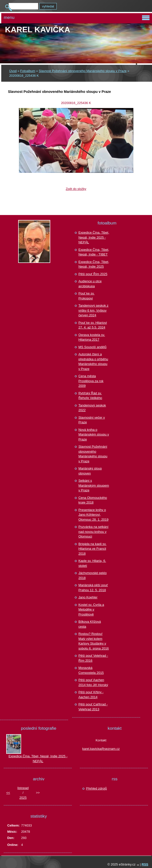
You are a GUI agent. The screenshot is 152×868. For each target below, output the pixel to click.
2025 (23, 798)
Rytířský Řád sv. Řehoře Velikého (90, 396)
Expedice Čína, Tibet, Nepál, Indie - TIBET (94, 252)
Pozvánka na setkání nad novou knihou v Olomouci (93, 532)
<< (8, 793)
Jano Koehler (88, 597)
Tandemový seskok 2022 (92, 408)
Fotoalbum (28, 71)
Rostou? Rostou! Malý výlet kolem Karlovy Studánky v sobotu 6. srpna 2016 (94, 641)
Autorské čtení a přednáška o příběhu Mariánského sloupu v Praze (93, 362)
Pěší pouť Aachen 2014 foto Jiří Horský (93, 682)
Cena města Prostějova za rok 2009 (91, 381)
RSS (145, 864)
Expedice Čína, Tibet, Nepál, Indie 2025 (94, 264)
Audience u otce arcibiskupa (90, 284)
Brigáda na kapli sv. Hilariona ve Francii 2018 (92, 549)
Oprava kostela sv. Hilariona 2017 (92, 337)
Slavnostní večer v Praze (92, 420)
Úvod (13, 71)
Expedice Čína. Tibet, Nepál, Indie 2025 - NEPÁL (94, 237)
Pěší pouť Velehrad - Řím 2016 (93, 658)
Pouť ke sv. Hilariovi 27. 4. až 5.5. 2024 (93, 325)
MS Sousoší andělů (92, 347)
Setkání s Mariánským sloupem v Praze (94, 485)
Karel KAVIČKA (38, 30)
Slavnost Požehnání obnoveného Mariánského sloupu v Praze (83, 71)
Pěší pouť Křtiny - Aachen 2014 (91, 695)
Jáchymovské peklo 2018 (92, 575)
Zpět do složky (76, 189)
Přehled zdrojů (97, 788)
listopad (23, 788)
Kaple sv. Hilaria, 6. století (92, 563)
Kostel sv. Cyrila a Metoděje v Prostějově (91, 610)
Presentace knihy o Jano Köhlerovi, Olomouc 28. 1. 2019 (93, 515)
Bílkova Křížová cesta (90, 624)
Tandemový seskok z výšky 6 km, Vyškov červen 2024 (93, 310)
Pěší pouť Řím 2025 (93, 274)
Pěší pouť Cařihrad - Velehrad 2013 (93, 707)
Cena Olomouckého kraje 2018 (93, 500)
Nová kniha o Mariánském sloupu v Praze (94, 434)
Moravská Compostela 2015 (91, 670)
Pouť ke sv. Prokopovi (86, 296)
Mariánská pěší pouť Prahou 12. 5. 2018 (93, 588)
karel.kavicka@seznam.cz (101, 749)
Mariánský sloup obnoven (90, 471)
